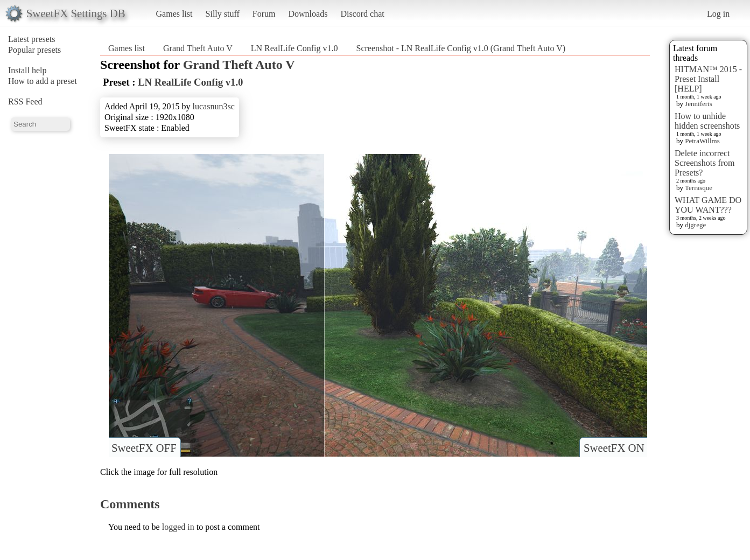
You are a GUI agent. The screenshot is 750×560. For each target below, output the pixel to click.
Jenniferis (699, 104)
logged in (178, 527)
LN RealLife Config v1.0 (295, 48)
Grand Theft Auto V (198, 48)
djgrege (695, 225)
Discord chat (362, 14)
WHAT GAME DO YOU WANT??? (708, 205)
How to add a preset (43, 81)
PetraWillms (702, 141)
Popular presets (34, 50)
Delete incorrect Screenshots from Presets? (705, 163)
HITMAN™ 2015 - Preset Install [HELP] (708, 79)
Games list (174, 14)
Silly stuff (223, 14)
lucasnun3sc (214, 106)
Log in (718, 14)
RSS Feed (25, 101)
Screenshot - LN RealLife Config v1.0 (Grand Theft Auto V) (461, 48)
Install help (27, 70)
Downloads (308, 14)
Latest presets (32, 39)
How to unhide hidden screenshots (707, 121)
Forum (264, 14)
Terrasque (699, 188)
